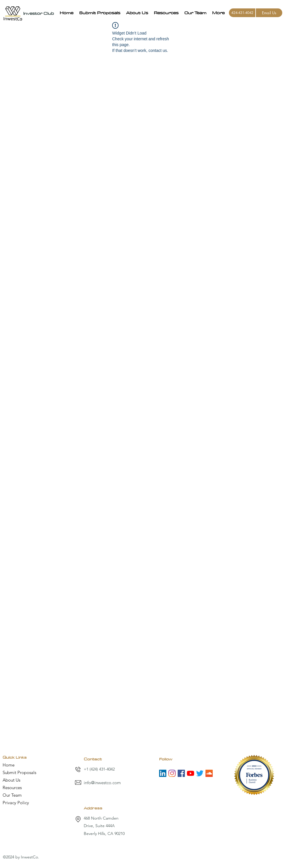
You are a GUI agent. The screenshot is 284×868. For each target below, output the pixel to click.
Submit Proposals (19, 772)
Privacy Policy (16, 803)
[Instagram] (172, 773)
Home (9, 765)
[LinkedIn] (163, 773)
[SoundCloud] (209, 773)
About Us (11, 780)
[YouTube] (191, 773)
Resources (12, 788)
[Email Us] (269, 13)
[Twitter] (200, 773)
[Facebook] (181, 773)
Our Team (12, 795)
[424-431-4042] (242, 13)
